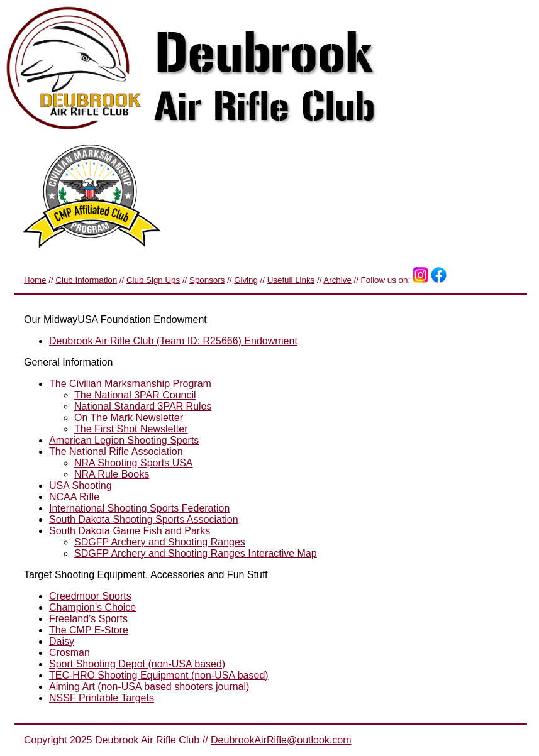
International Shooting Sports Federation (139, 508)
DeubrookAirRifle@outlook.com (281, 740)
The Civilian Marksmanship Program (130, 384)
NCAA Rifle (74, 497)
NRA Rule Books (112, 474)
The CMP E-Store (89, 630)
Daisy (62, 641)
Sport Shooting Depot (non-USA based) (137, 664)
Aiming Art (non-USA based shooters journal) (149, 687)
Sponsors (207, 280)
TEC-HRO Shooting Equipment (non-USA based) (159, 675)
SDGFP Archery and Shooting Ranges (160, 542)
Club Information (86, 280)
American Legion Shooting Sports (124, 440)
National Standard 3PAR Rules (143, 406)
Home (35, 280)
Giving (246, 280)
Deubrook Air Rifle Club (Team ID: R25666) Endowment (173, 341)
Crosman (69, 653)
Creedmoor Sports (90, 596)
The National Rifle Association (116, 452)
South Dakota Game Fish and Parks (130, 531)
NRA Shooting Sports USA (134, 463)
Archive (337, 280)
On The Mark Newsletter (129, 418)
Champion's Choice (92, 607)
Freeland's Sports (88, 619)
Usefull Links (291, 280)
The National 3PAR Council (135, 395)
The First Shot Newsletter (131, 429)
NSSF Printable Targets (102, 698)
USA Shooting (81, 485)
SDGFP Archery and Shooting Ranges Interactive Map (196, 553)
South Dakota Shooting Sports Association (144, 519)
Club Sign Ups (153, 280)
